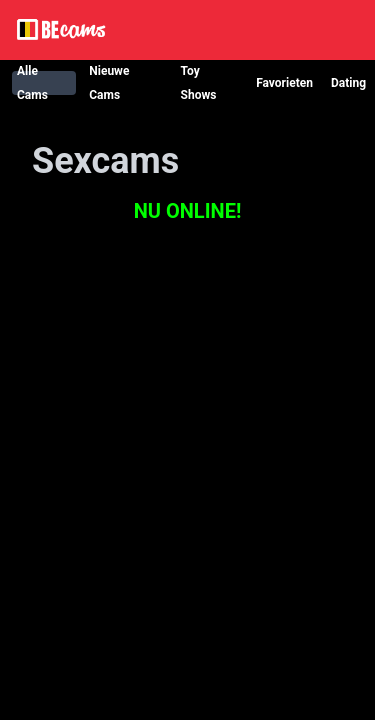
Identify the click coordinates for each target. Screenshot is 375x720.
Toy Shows (199, 83)
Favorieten (284, 83)
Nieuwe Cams (109, 83)
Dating (348, 83)
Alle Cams (32, 83)
